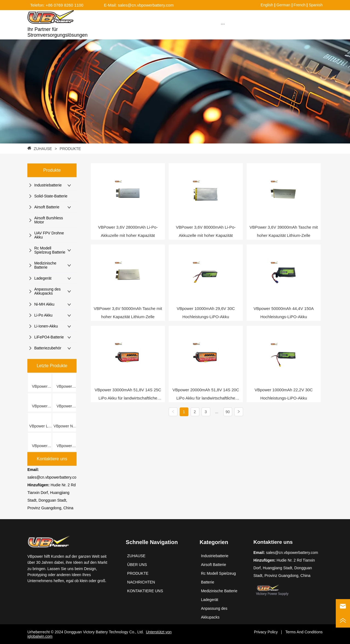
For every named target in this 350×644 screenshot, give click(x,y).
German (283, 5)
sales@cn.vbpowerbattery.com (53, 477)
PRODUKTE (70, 149)
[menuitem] (223, 24)
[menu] (223, 24)
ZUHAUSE (43, 149)
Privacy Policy (266, 632)
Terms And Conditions (304, 632)
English (267, 5)
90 (228, 412)
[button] (223, 24)
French (300, 5)
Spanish (316, 5)
